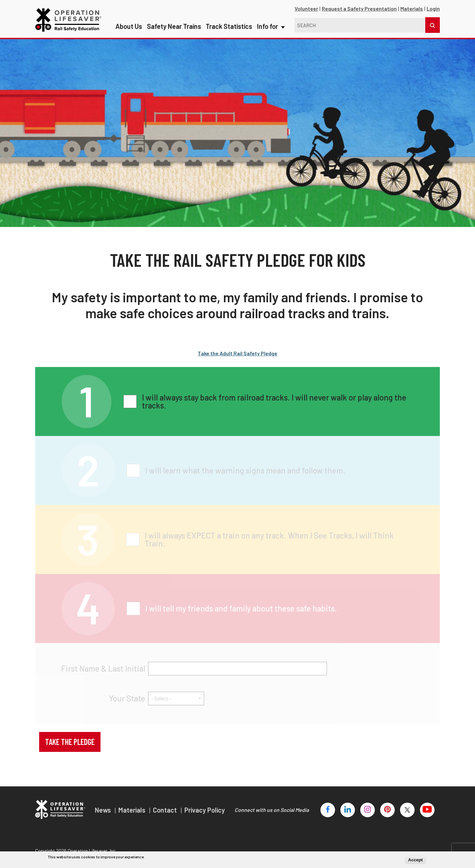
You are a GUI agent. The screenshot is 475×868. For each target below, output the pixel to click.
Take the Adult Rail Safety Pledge (237, 353)
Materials (412, 8)
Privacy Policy (205, 810)
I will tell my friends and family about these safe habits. (241, 609)
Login (433, 8)
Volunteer (306, 8)
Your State (127, 698)
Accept (415, 860)
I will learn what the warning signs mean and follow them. (245, 470)
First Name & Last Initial (103, 669)
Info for (271, 13)
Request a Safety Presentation (359, 8)
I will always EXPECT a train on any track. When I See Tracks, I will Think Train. (269, 540)
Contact (166, 810)
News (103, 810)
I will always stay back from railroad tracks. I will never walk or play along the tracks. (274, 401)
